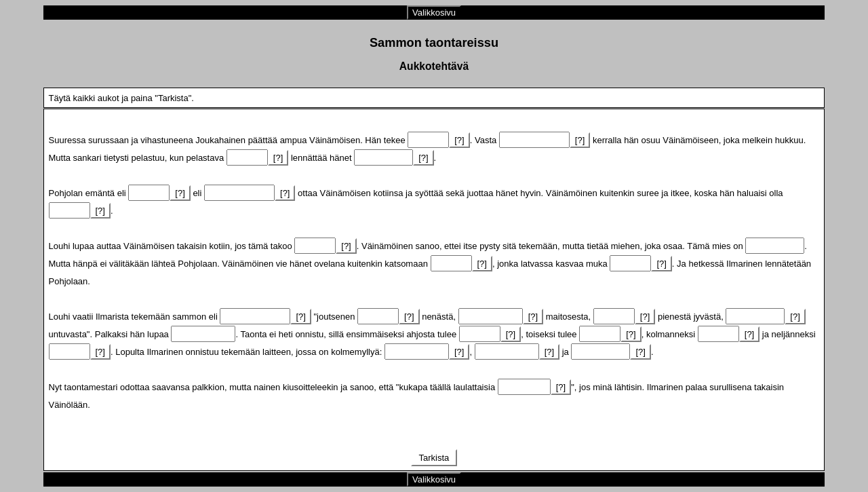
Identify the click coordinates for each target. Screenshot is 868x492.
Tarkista (434, 458)
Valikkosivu (434, 13)
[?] (459, 140)
